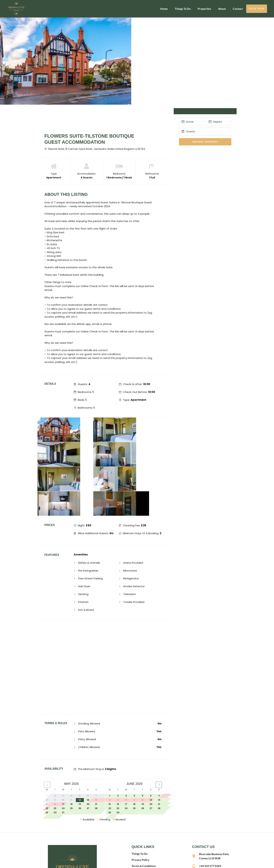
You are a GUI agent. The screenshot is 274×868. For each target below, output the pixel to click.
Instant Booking (205, 142)
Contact (238, 9)
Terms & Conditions (144, 817)
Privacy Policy (140, 811)
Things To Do (183, 9)
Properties (204, 9)
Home (164, 9)
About (222, 9)
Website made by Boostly (149, 862)
